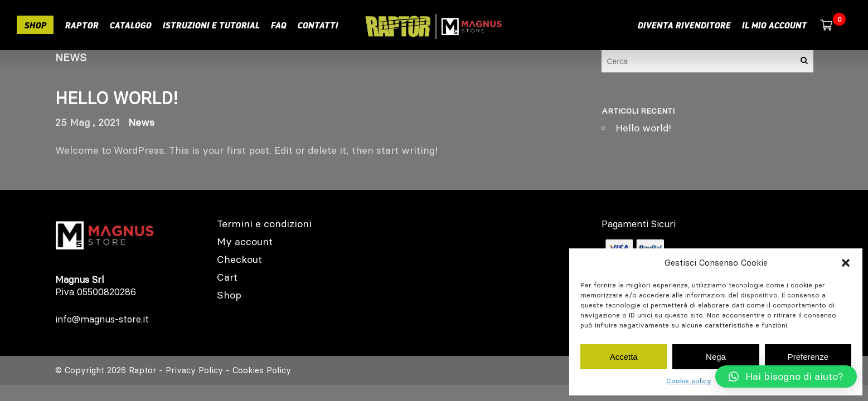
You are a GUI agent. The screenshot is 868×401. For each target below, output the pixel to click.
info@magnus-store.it (102, 319)
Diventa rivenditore (684, 25)
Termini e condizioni (264, 224)
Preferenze (808, 357)
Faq (278, 25)
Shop (35, 25)
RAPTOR (81, 25)
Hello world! (117, 98)
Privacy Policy (194, 370)
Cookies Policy (262, 370)
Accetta (624, 357)
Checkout (239, 259)
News (141, 122)
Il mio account (774, 25)
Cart (227, 277)
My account (245, 241)
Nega (716, 357)
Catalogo (130, 25)
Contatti (317, 25)
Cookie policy (689, 381)
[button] (846, 263)
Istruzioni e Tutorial (211, 25)
